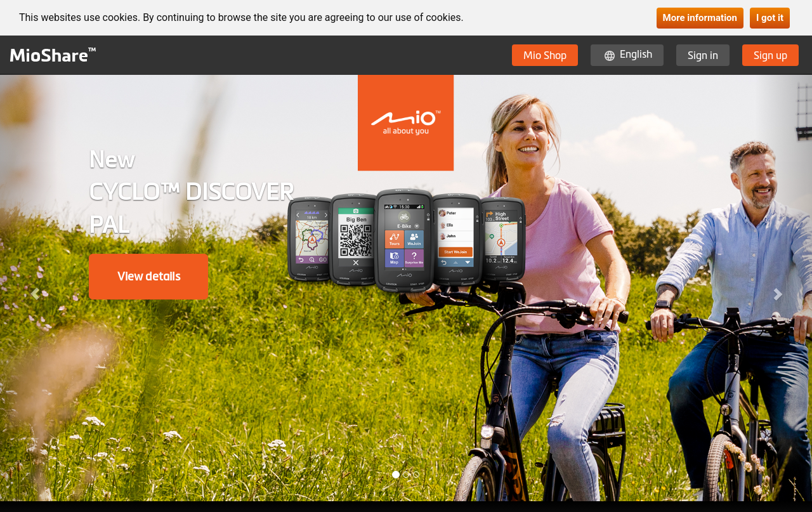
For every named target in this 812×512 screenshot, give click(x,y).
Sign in (703, 55)
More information (700, 18)
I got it (770, 18)
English (636, 54)
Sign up (770, 55)
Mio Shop (545, 55)
